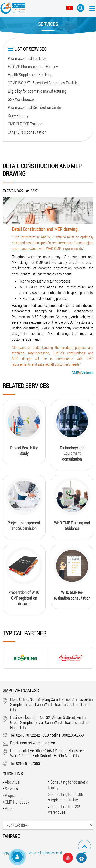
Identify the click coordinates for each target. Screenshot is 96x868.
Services (11, 789)
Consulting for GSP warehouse (64, 809)
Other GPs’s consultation (27, 132)
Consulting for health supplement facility (66, 797)
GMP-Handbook (17, 802)
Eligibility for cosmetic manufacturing (37, 91)
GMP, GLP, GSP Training (25, 124)
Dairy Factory (18, 116)
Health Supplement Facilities (30, 75)
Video (9, 809)
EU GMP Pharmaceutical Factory (33, 66)
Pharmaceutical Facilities (27, 58)
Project (10, 795)
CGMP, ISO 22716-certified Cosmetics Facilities (44, 83)
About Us (12, 782)
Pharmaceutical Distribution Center (35, 107)
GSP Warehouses (21, 99)
